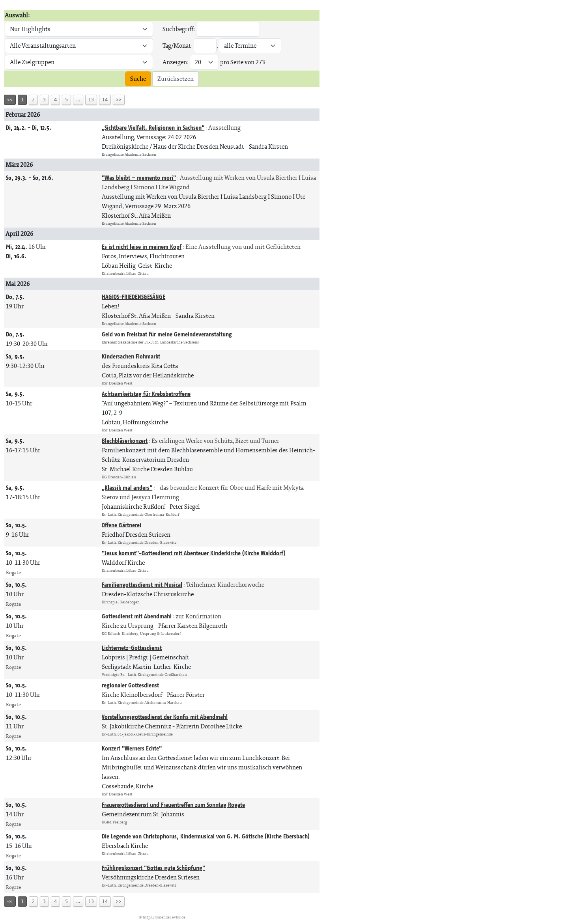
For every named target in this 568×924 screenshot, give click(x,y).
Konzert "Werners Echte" (132, 748)
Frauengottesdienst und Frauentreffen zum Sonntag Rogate (173, 805)
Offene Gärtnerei (121, 525)
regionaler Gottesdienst (130, 685)
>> (119, 100)
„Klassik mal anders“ (127, 488)
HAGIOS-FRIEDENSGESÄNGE (134, 297)
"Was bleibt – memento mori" (139, 178)
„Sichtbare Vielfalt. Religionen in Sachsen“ (153, 128)
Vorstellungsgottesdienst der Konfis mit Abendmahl (165, 717)
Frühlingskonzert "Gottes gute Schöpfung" (153, 868)
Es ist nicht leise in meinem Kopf (142, 247)
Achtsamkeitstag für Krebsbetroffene (146, 394)
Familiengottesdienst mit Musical (142, 585)
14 (105, 100)
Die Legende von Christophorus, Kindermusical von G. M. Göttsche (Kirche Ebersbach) (206, 836)
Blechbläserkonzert (125, 441)
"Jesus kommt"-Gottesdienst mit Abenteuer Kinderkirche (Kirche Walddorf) (194, 553)
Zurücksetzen (176, 79)
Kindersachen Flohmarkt (131, 356)
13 (91, 100)
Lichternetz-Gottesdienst (132, 648)
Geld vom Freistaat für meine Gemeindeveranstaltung (167, 334)
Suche (138, 79)
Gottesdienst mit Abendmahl (137, 616)
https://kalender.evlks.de (164, 917)
